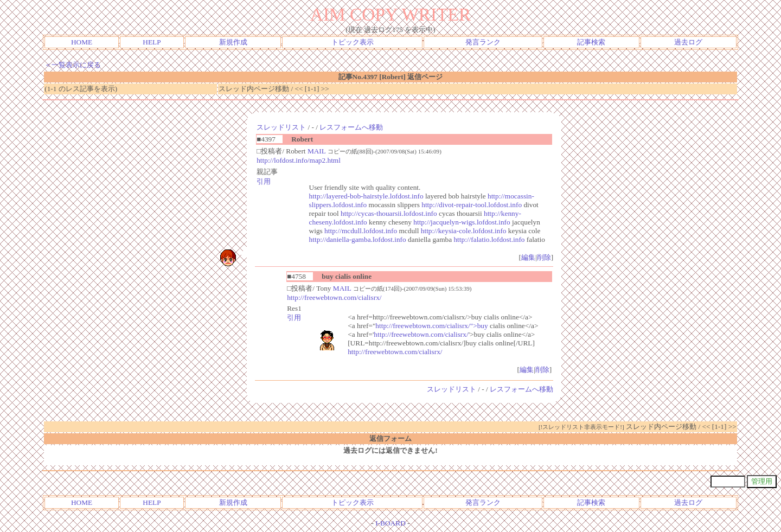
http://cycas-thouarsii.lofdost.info (389, 213)
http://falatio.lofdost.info (489, 239)
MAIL (317, 151)
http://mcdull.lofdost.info (361, 231)
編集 (528, 257)
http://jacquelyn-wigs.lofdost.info (462, 222)
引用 (264, 181)
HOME (82, 42)
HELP (152, 42)
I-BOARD (390, 523)
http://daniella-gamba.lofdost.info (358, 239)
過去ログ (688, 42)
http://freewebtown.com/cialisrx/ (334, 297)
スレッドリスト (281, 127)
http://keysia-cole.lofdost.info (464, 231)
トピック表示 (353, 42)
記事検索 (591, 42)
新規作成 (233, 42)
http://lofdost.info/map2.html (299, 160)
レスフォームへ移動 (351, 127)
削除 (544, 257)
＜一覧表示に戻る (73, 65)
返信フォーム (390, 438)
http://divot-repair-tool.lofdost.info (472, 205)
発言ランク (483, 42)
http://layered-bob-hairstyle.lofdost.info (366, 196)
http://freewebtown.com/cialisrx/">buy (431, 326)
